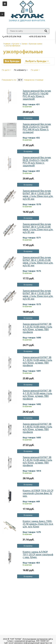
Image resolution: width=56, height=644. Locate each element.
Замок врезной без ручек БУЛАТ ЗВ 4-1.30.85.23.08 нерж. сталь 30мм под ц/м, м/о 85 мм (38, 261)
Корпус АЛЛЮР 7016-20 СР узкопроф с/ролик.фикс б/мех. (38, 493)
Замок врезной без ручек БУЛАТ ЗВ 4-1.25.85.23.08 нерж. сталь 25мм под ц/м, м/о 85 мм (38, 228)
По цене (35, 70)
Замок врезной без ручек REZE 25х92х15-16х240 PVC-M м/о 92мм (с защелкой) (37, 95)
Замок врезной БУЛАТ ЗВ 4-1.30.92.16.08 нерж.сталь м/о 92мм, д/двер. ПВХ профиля (37, 361)
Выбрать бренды (37, 61)
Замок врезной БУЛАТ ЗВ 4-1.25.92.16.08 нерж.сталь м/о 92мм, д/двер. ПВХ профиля (37, 328)
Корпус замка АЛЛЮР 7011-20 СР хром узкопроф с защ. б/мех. (38, 555)
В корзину (28, 118)
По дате (6, 70)
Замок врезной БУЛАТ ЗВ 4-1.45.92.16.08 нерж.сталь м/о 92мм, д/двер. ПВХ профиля (37, 461)
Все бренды (12, 61)
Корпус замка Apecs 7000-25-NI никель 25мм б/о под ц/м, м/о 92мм (38, 524)
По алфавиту (21, 70)
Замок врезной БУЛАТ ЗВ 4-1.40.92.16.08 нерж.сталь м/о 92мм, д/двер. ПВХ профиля (37, 428)
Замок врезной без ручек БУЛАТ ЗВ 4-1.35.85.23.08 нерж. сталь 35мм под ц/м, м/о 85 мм (38, 295)
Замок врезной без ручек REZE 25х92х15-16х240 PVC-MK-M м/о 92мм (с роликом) (37, 128)
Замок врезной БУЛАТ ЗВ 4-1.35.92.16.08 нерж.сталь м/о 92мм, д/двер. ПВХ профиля (37, 395)
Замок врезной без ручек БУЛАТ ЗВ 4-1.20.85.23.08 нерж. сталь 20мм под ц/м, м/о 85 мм (38, 195)
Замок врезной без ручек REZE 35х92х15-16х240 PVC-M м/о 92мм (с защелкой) (37, 161)
